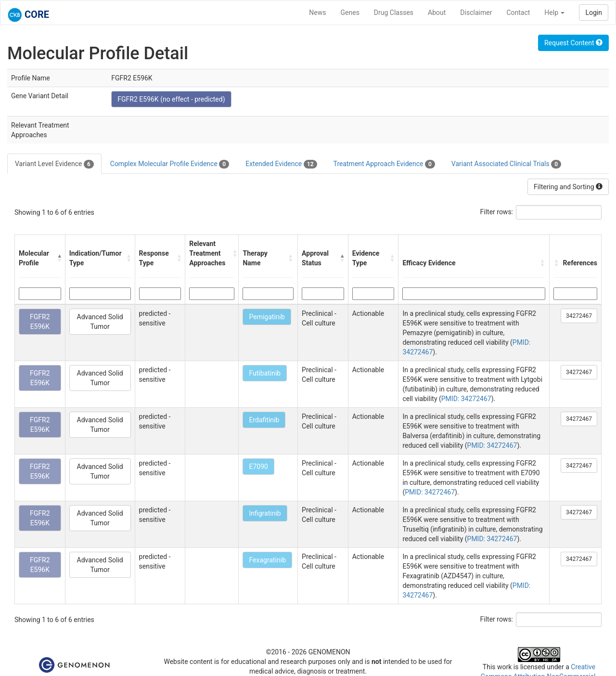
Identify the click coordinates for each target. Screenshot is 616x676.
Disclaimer (476, 13)
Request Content (573, 43)
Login (594, 13)
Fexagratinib (267, 560)
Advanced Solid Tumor (100, 322)
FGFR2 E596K (40, 322)
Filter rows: (497, 212)
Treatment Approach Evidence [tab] (384, 164)
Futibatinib (265, 373)
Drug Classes (394, 13)
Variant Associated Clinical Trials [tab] (506, 164)
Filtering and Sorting (568, 187)
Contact (518, 13)
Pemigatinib (267, 317)
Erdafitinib (264, 420)
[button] (59, 258)
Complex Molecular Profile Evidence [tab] (170, 164)
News (317, 13)
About (437, 13)
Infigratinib (265, 513)
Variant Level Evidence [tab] (54, 164)
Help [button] (554, 13)
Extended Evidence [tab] (281, 164)
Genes (350, 13)
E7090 (258, 467)
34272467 (579, 316)
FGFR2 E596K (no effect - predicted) (171, 99)
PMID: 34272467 (466, 399)
